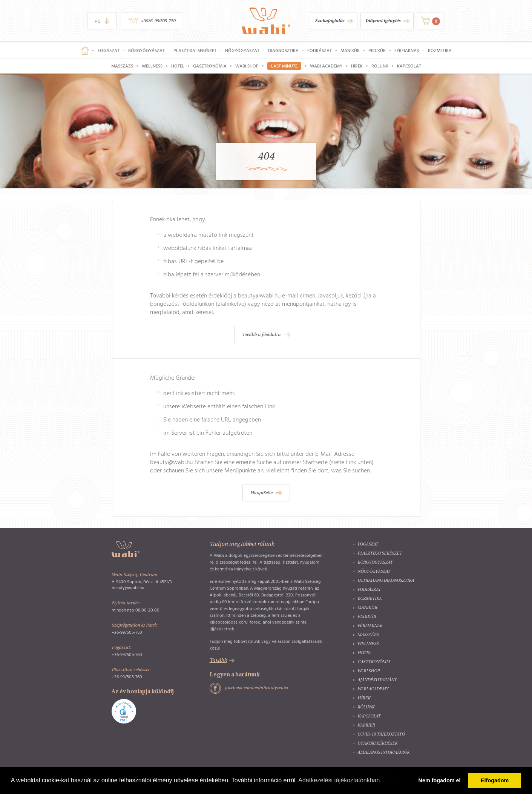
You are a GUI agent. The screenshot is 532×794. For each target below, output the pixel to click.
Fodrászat (320, 51)
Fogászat (109, 51)
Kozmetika (440, 51)
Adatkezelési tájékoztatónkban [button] (339, 780)
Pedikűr (377, 51)
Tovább (218, 661)
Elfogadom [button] (495, 780)
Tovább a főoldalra (261, 335)
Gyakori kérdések (377, 744)
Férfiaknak (407, 51)
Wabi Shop (247, 66)
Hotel (178, 66)
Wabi (266, 21)
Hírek (357, 66)
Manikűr (350, 51)
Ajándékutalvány (377, 680)
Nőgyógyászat (242, 51)
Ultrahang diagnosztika (386, 581)
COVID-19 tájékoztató (381, 735)
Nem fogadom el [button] (440, 780)
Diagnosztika (283, 51)
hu (98, 21)
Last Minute (284, 66)
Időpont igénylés (383, 21)
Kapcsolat (409, 66)
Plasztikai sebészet (195, 51)
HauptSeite (261, 493)
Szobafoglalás (330, 21)
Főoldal (85, 51)
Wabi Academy (326, 66)
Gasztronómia (210, 66)
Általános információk (383, 753)
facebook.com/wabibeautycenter (257, 688)
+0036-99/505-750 (158, 21)
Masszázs (122, 66)
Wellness (152, 66)
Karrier (366, 726)
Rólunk (380, 66)
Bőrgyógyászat (146, 51)
